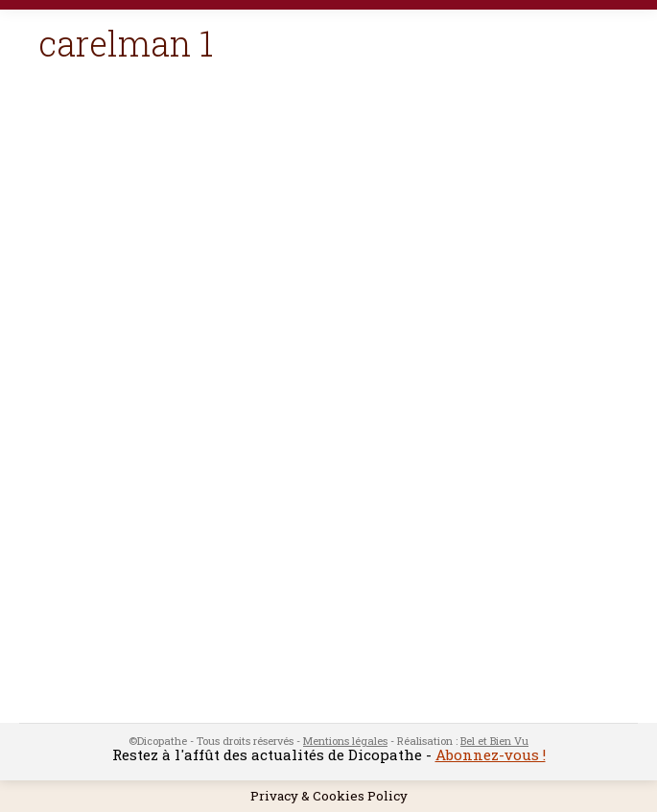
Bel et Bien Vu (494, 741)
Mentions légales (345, 741)
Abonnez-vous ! (491, 754)
